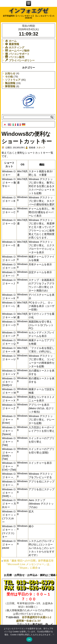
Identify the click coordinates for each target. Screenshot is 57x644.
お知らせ (10, 73)
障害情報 (10, 86)
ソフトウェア (13, 80)
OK (29, 639)
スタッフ (41, 148)
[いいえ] (53, 634)
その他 (9, 77)
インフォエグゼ (28, 11)
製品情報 (10, 83)
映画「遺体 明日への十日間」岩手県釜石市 (29, 561)
